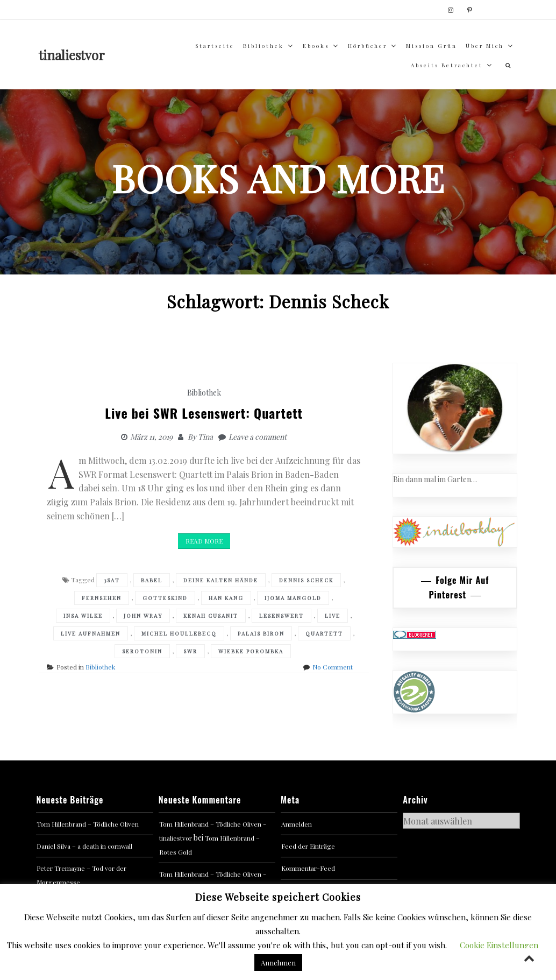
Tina (205, 437)
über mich (485, 46)
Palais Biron (261, 633)
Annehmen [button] (278, 963)
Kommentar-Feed (308, 868)
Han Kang (226, 598)
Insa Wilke (83, 616)
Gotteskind (165, 598)
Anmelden (297, 824)
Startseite (215, 46)
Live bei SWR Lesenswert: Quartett (204, 413)
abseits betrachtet (447, 65)
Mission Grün (432, 46)
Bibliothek (263, 46)
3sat (112, 580)
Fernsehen (102, 598)
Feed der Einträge (308, 846)
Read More (204, 541)
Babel (152, 580)
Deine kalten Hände (221, 580)
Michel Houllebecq (179, 633)
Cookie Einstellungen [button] (499, 945)
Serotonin (142, 651)
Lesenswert (281, 616)
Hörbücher (368, 46)
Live (333, 616)
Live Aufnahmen (91, 633)
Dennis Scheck (306, 580)
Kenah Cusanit (211, 616)
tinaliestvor (72, 55)
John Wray (143, 616)
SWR (190, 651)
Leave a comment (258, 437)
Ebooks (316, 46)
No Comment (333, 667)
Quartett (324, 633)
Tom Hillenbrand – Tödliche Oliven (88, 824)
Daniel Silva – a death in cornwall (84, 846)
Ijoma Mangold (293, 598)
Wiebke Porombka (251, 651)
